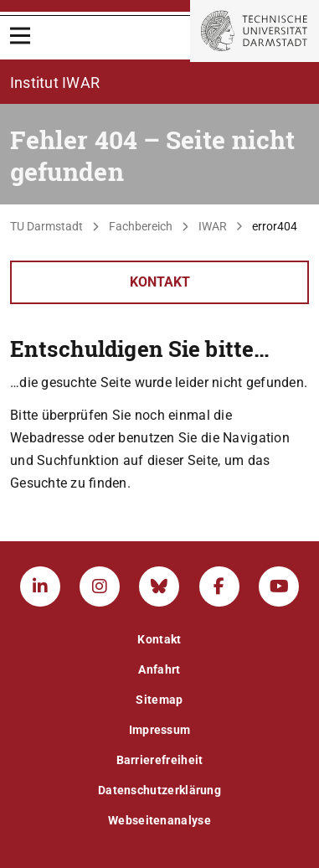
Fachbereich (141, 226)
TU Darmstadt (46, 226)
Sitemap (159, 700)
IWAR (213, 226)
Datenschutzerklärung (159, 790)
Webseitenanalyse (159, 820)
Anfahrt (159, 669)
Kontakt (160, 282)
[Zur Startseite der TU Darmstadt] (255, 31)
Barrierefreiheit (160, 760)
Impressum (160, 730)
